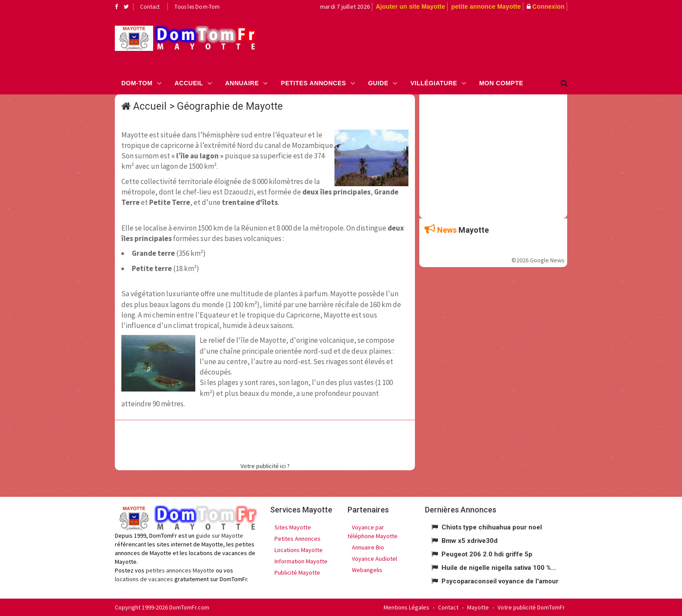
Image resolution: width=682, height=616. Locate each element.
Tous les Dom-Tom (197, 7)
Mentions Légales (406, 607)
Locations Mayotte (299, 550)
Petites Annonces (314, 83)
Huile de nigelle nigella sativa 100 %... (499, 568)
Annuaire (242, 83)
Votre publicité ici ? (265, 466)
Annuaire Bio (368, 547)
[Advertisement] (428, 42)
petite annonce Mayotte (486, 7)
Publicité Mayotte (297, 572)
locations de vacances (144, 579)
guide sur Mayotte (219, 536)
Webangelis (367, 570)
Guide (378, 83)
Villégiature (434, 83)
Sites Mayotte (293, 527)
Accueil (189, 83)
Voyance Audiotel (374, 559)
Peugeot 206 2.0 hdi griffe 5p (487, 554)
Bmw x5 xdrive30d (470, 541)
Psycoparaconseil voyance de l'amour (500, 581)
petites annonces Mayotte (180, 570)
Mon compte (501, 83)
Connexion (548, 7)
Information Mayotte (301, 561)
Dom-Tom (137, 83)
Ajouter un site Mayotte (410, 7)
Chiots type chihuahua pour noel (492, 527)
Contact (150, 7)
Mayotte (478, 607)
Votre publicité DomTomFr (531, 607)
